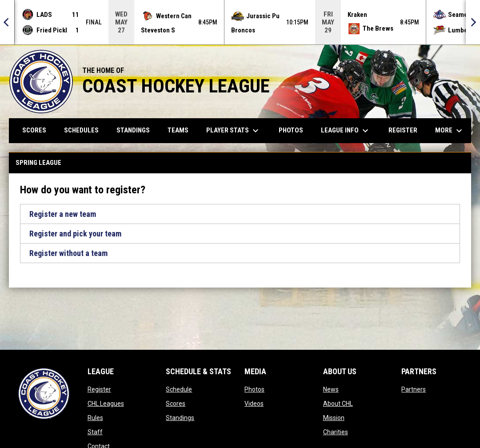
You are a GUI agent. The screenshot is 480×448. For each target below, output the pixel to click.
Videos (254, 404)
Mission (334, 418)
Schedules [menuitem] (81, 130)
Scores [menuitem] (34, 130)
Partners (414, 389)
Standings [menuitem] (133, 130)
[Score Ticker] (240, 22)
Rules (95, 418)
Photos (254, 389)
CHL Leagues (106, 404)
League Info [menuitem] (346, 131)
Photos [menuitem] (291, 130)
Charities (336, 432)
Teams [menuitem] (178, 130)
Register (99, 389)
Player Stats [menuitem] (234, 131)
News (331, 389)
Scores (176, 404)
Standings (180, 418)
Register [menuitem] (403, 130)
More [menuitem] (450, 131)
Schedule (179, 389)
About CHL (338, 404)
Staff (95, 432)
